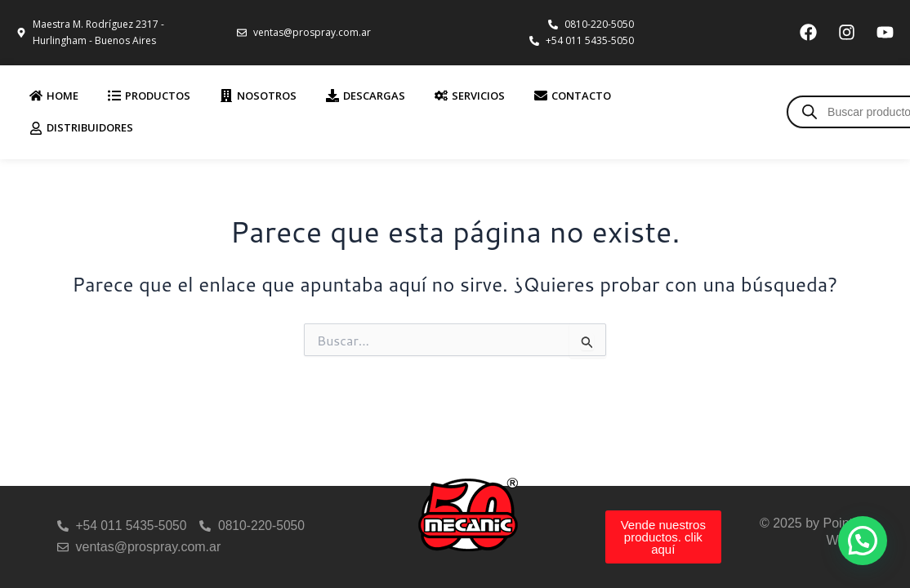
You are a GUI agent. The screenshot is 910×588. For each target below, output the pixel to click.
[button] (863, 541)
